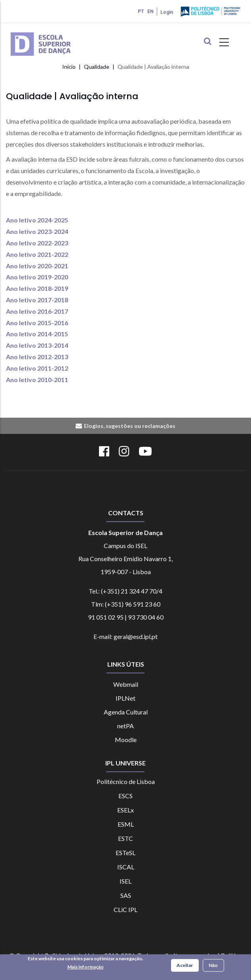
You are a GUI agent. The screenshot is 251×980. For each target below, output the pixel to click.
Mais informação (86, 968)
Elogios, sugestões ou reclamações (130, 426)
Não (213, 966)
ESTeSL (125, 853)
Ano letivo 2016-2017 (37, 311)
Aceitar (185, 966)
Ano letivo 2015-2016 (37, 323)
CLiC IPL (125, 909)
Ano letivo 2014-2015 (37, 334)
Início (69, 67)
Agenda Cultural (126, 712)
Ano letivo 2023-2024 (37, 231)
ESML (126, 824)
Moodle (126, 740)
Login (167, 12)
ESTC (125, 838)
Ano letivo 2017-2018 (37, 300)
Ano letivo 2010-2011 (37, 380)
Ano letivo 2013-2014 (37, 345)
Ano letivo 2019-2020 (37, 277)
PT (141, 11)
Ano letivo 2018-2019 (37, 288)
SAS (126, 895)
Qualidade (97, 67)
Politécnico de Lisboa (126, 781)
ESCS (125, 796)
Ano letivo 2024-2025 (37, 220)
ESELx (125, 810)
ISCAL (126, 867)
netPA (125, 726)
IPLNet (125, 698)
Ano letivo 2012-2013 (37, 357)
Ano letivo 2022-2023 (37, 243)
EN (150, 11)
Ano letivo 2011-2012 (37, 368)
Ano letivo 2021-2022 (37, 254)
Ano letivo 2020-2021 (37, 266)
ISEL (125, 881)
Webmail (126, 684)
